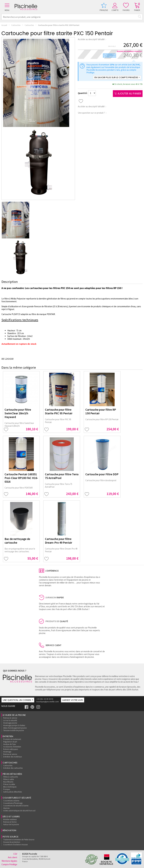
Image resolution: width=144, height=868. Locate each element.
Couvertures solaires (11, 801)
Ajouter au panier (128, 94)
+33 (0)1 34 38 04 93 (45, 699)
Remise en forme (10, 822)
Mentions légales (9, 861)
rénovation (9, 830)
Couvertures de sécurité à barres (16, 806)
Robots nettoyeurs (11, 749)
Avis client (13, 857)
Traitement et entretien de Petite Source (19, 840)
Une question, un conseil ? (18, 700)
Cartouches (16, 25)
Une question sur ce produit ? (92, 113)
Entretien (8, 736)
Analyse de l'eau (10, 744)
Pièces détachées (12, 774)
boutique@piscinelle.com (48, 702)
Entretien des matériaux (13, 757)
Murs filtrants (8, 782)
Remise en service (10, 718)
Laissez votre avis (73, 700)
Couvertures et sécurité (17, 798)
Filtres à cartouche (11, 777)
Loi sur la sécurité (10, 720)
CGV (15, 854)
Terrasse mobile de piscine (14, 730)
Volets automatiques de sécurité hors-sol (19, 811)
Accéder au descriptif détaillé (92, 39)
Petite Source (11, 837)
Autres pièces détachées (12, 792)
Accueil (4, 25)
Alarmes (6, 808)
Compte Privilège (9, 864)
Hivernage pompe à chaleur (14, 725)
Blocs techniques (10, 787)
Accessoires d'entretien (12, 747)
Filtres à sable (9, 779)
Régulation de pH (10, 742)
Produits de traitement (12, 739)
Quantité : (83, 93)
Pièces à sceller (9, 784)
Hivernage (7, 752)
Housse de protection (12, 842)
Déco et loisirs (11, 817)
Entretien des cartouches (13, 768)
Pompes (7, 789)
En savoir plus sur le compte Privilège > (117, 77)
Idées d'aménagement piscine (15, 728)
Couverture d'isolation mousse (15, 845)
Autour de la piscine (11, 824)
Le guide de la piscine (14, 715)
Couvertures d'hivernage (13, 803)
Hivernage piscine (10, 723)
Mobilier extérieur (10, 819)
